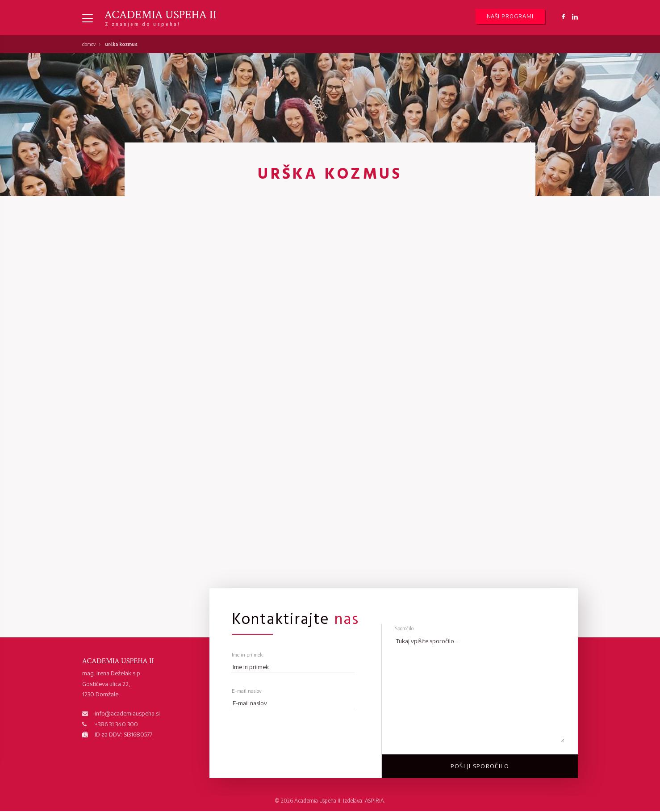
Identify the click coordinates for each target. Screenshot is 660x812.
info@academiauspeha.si (127, 714)
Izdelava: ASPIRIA (363, 801)
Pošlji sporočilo (480, 766)
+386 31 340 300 (116, 724)
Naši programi (510, 17)
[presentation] (292, 734)
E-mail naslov (247, 691)
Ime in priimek (247, 655)
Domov (89, 45)
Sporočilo (404, 629)
